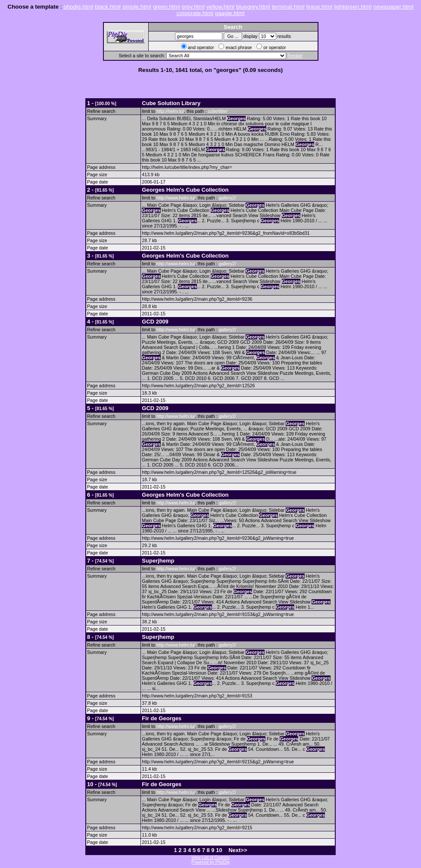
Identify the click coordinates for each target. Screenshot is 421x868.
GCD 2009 (155, 322)
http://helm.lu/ (170, 111)
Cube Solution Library (171, 103)
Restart (295, 56)
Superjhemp (158, 561)
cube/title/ (218, 111)
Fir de (162, 718)
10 (219, 850)
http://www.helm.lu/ (176, 198)
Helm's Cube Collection (185, 190)
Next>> (238, 850)
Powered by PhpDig (210, 862)
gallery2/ (228, 198)
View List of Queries (210, 857)
